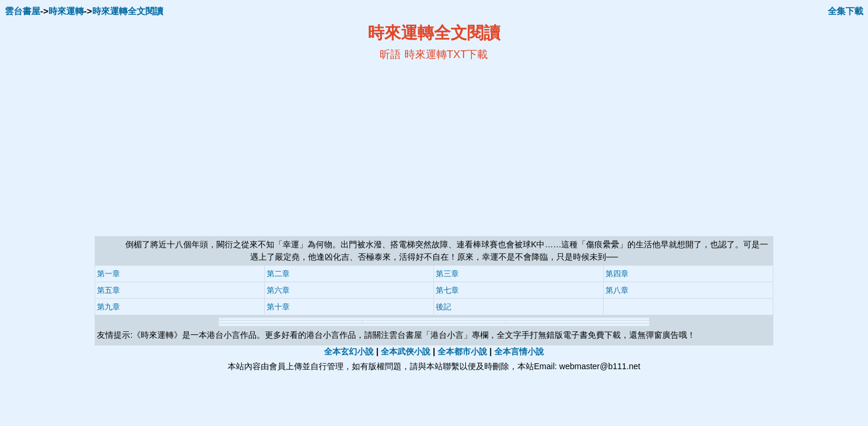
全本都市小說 (462, 351)
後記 (443, 307)
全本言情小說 (519, 351)
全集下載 (846, 11)
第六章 (278, 290)
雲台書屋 (22, 11)
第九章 (108, 307)
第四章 (617, 274)
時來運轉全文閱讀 (128, 11)
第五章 (108, 290)
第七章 (447, 290)
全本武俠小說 (406, 351)
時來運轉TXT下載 (446, 54)
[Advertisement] (319, 149)
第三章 (447, 274)
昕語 (390, 54)
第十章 (278, 307)
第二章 (278, 274)
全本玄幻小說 (349, 351)
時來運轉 (66, 11)
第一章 (108, 274)
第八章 (617, 290)
